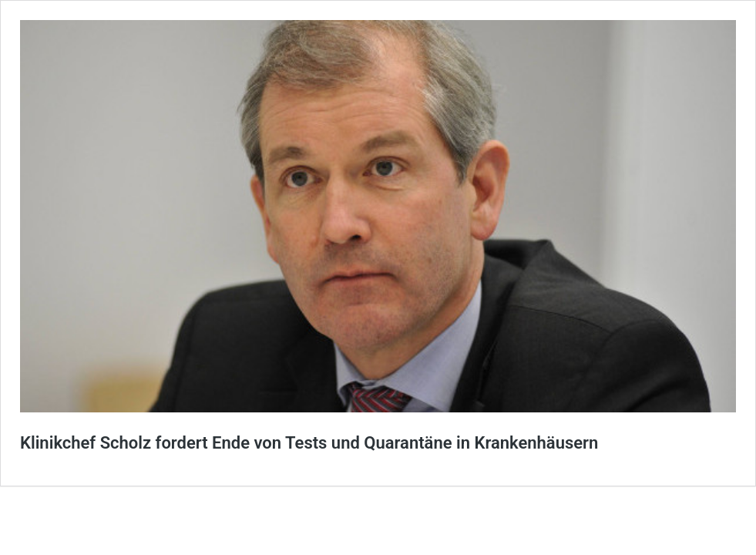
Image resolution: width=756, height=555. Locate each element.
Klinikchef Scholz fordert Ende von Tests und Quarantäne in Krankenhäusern (309, 443)
